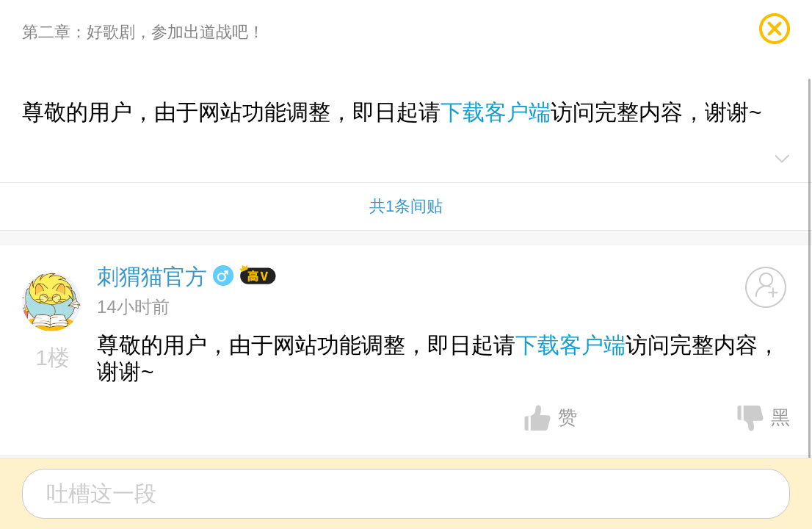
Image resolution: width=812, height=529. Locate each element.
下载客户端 (496, 112)
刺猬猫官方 (152, 277)
